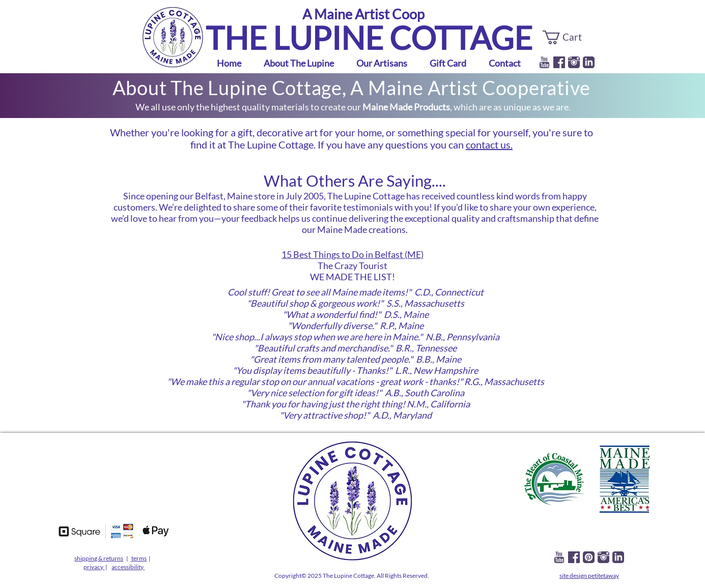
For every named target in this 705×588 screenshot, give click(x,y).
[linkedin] (589, 62)
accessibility (128, 567)
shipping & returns (99, 558)
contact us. (489, 144)
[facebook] (559, 62)
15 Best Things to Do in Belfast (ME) (352, 254)
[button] (569, 37)
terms (139, 558)
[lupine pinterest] (589, 557)
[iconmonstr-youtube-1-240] (544, 62)
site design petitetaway (589, 576)
